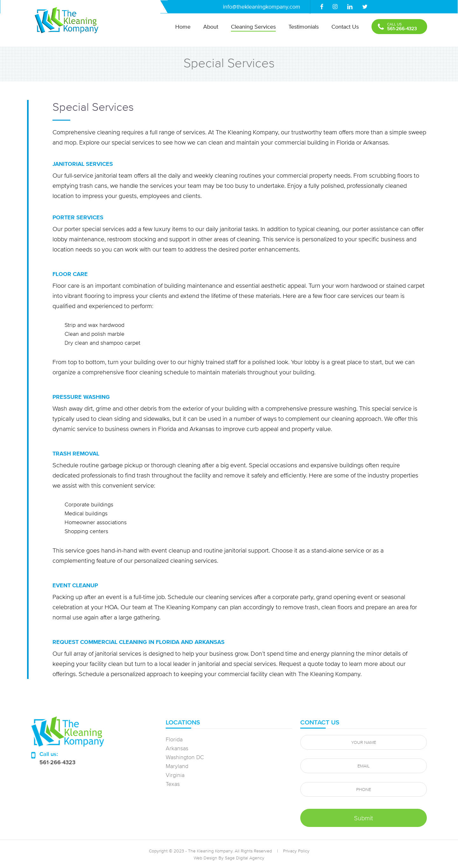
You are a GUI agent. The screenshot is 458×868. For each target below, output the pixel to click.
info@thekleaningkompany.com (262, 7)
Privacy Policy (296, 851)
